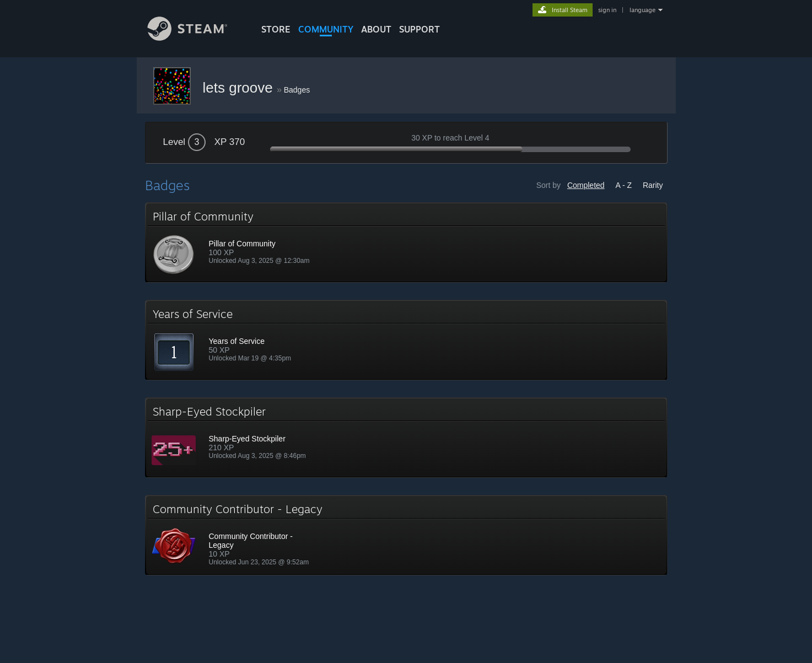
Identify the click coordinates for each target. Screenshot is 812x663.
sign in (607, 10)
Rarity (653, 185)
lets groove (240, 88)
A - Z (623, 185)
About (376, 29)
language (642, 10)
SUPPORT (420, 29)
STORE (276, 29)
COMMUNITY (326, 29)
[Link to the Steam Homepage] (196, 38)
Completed (586, 185)
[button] (406, 242)
